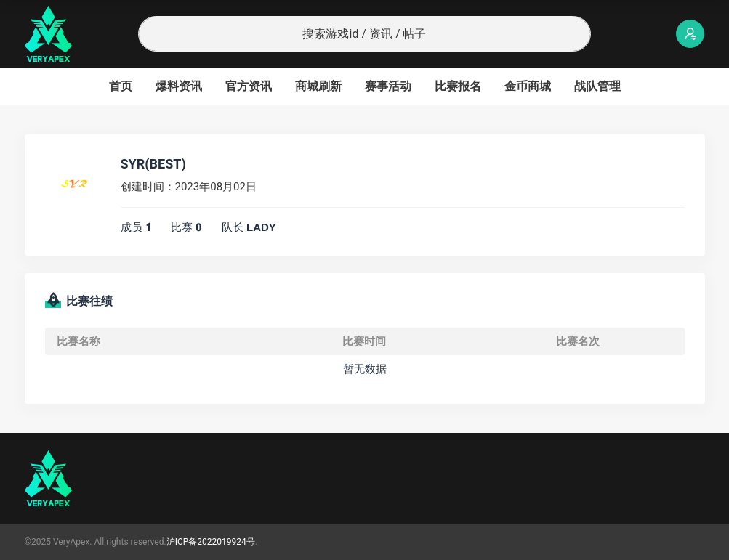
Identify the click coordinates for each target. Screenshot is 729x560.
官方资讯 (249, 86)
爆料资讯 (179, 86)
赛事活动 (388, 86)
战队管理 (597, 86)
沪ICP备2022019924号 (211, 542)
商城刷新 (318, 86)
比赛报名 (458, 86)
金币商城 (528, 86)
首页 (121, 86)
